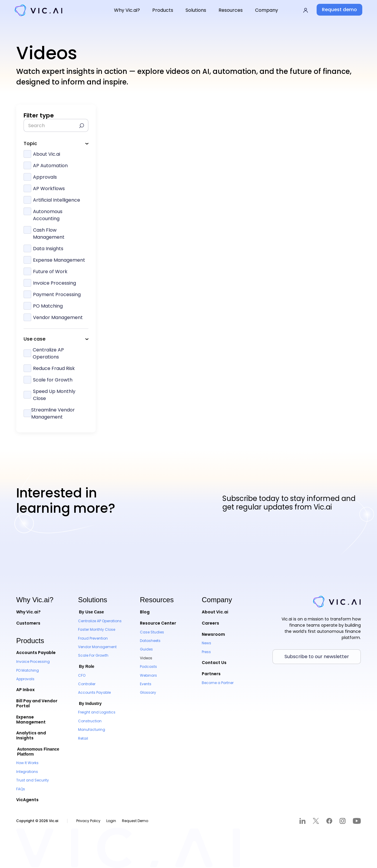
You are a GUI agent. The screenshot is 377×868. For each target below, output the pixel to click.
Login (111, 821)
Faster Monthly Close (97, 629)
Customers (28, 623)
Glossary (148, 692)
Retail (83, 738)
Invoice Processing (33, 662)
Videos (146, 658)
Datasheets (150, 641)
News (206, 643)
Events (146, 684)
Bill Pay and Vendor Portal (37, 703)
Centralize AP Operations (100, 621)
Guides (146, 649)
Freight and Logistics (97, 712)
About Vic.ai (215, 612)
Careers (210, 623)
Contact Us (214, 663)
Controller (87, 684)
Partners (211, 674)
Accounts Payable (36, 653)
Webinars (148, 675)
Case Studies (152, 632)
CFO (82, 675)
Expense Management (31, 720)
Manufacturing (92, 730)
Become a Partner (218, 683)
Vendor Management (97, 647)
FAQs (21, 789)
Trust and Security (33, 780)
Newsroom (213, 634)
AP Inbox (25, 690)
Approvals (25, 679)
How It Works (27, 763)
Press (206, 652)
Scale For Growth (93, 655)
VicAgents (27, 800)
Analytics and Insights (31, 735)
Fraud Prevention (93, 638)
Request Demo (135, 821)
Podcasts (148, 667)
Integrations (27, 772)
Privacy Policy (88, 821)
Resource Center (158, 623)
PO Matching (28, 670)
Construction (90, 721)
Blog (145, 612)
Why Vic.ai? (28, 612)
